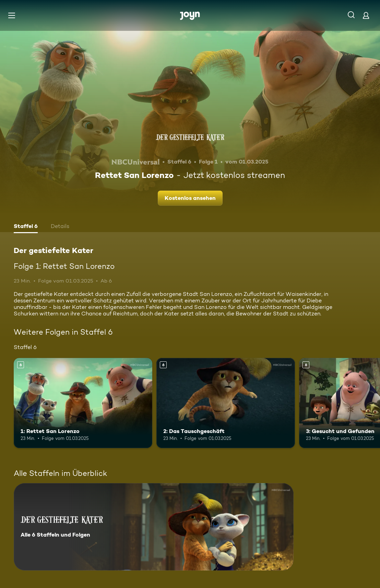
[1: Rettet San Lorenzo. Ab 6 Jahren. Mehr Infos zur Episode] (83, 403)
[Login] (366, 15)
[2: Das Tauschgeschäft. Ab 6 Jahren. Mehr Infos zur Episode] (226, 403)
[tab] (26, 227)
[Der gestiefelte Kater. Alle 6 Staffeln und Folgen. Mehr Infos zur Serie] (154, 527)
